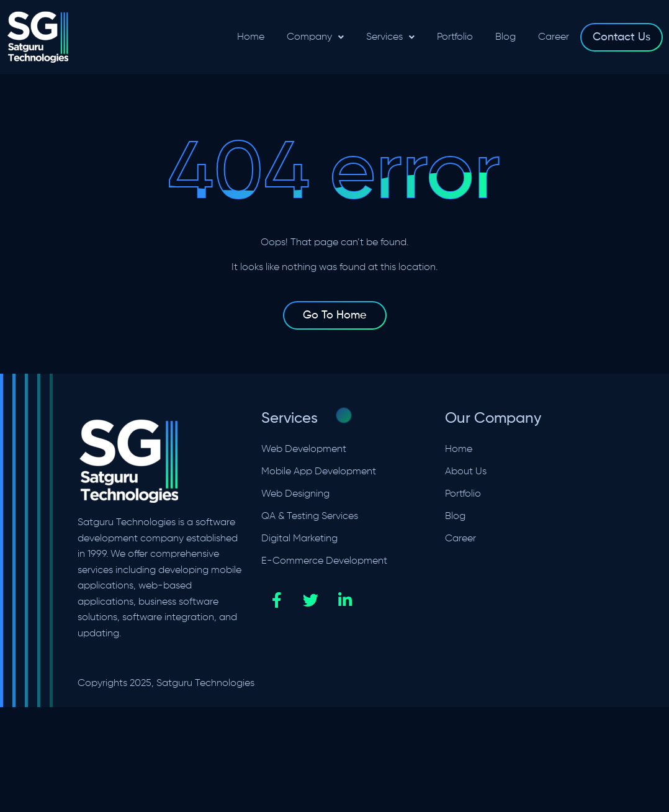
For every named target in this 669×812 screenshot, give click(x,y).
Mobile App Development (319, 472)
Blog (505, 37)
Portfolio (455, 37)
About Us (466, 472)
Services (390, 37)
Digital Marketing (299, 539)
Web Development (304, 449)
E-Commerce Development (324, 561)
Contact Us (622, 37)
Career (554, 37)
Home (251, 37)
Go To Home (335, 315)
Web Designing (295, 494)
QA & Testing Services (310, 517)
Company (315, 37)
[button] (315, 37)
